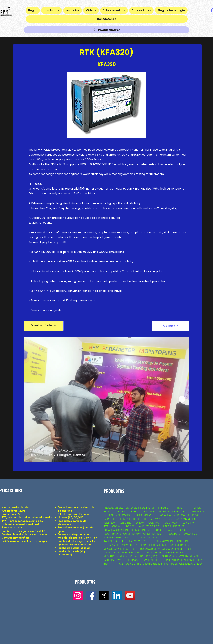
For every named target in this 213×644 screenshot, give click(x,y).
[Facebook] (91, 595)
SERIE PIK (110, 519)
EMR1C (122, 512)
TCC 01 (130, 526)
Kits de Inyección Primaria (73, 514)
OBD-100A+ (172, 523)
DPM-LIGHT (180, 512)
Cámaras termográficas (15, 538)
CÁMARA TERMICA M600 (184, 534)
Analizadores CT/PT (14, 511)
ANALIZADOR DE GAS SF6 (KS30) (179, 515)
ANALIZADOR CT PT (117, 530)
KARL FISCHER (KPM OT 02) (157, 545)
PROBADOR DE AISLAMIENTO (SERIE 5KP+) (142, 564)
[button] (44, 326)
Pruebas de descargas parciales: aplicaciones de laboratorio (77, 543)
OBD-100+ (155, 523)
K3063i (182, 530)
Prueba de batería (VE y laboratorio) (72, 553)
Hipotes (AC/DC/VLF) (71, 517)
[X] (104, 595)
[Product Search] (107, 30)
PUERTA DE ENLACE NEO (186, 564)
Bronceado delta (12, 528)
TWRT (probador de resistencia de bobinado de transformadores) (22, 522)
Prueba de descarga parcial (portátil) (23, 531)
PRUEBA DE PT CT (174, 526)
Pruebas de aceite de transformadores (25, 534)
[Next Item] (182, 399)
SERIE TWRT (190, 523)
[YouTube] (130, 595)
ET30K (197, 508)
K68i (170, 530)
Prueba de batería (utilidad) (74, 548)
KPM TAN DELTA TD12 (150, 534)
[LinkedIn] (117, 595)
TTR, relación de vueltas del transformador (27, 517)
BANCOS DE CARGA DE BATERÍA (166, 553)
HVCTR (181, 508)
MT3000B (149, 512)
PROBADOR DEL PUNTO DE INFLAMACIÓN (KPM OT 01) (137, 508)
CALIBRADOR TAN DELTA (120, 534)
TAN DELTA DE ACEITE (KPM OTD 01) (126, 541)
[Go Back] (171, 326)
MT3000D (165, 512)
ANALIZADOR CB (149, 526)
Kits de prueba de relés (16, 507)
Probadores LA (11, 514)
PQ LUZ (108, 512)
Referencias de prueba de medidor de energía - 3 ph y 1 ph (77, 536)
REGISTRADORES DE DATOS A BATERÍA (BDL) (130, 556)
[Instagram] (78, 595)
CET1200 (110, 523)
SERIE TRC (126, 523)
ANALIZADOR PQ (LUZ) (152, 538)
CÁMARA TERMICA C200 (119, 538)
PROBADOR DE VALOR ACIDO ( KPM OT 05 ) (165, 549)
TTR (106, 526)
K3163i (158, 530)
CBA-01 (117, 526)
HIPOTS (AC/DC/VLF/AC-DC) (142, 560)
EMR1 (135, 512)
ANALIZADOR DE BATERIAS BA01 (123, 553)
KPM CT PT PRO (142, 530)
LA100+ (140, 523)
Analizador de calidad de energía (27, 541)
